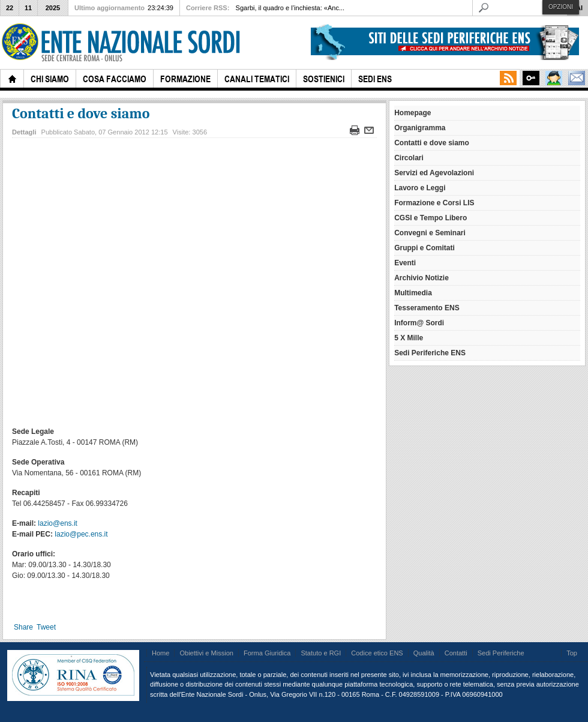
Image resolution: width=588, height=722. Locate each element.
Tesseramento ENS (427, 308)
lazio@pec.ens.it (81, 534)
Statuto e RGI (321, 653)
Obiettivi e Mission (206, 653)
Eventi (405, 263)
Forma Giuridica (267, 653)
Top (572, 653)
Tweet (46, 627)
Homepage (412, 113)
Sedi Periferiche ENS (430, 353)
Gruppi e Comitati (424, 248)
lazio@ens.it (58, 523)
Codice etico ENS (377, 653)
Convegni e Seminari (430, 233)
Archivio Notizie (421, 278)
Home (160, 653)
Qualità (424, 653)
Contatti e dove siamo (81, 113)
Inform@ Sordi (419, 323)
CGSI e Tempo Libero (430, 218)
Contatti (456, 653)
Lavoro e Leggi (420, 188)
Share (23, 627)
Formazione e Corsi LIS (434, 203)
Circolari (409, 158)
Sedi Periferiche (501, 653)
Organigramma (420, 128)
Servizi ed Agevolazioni (434, 173)
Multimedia (413, 293)
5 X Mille (409, 338)
